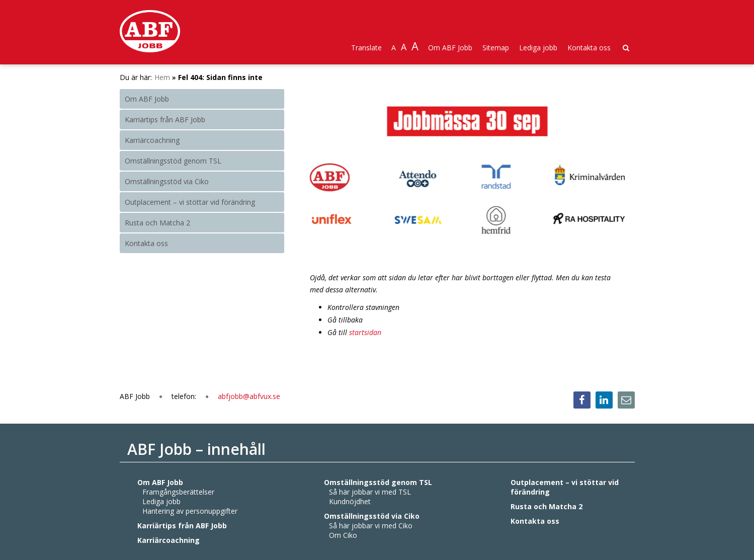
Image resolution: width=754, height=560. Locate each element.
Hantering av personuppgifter (190, 511)
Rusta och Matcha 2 (157, 223)
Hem (162, 77)
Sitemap (496, 48)
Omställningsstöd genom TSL (173, 161)
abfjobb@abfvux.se (249, 396)
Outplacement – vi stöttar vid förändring (190, 202)
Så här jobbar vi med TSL (370, 492)
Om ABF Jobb (450, 48)
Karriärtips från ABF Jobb (165, 119)
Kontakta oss (589, 48)
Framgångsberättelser (178, 492)
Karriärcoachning (152, 140)
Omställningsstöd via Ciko (167, 181)
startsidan (365, 332)
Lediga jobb (538, 48)
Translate (366, 48)
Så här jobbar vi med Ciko (371, 526)
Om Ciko (343, 535)
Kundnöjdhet (350, 501)
